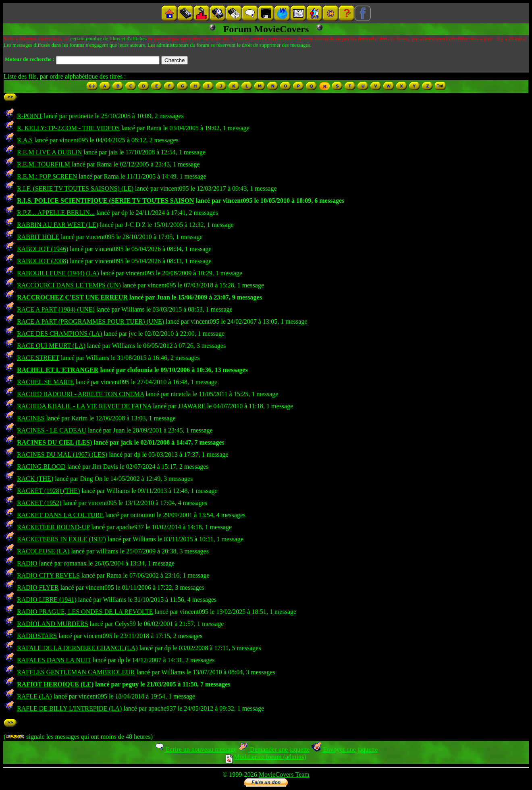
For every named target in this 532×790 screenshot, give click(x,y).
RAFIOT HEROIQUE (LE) (55, 684)
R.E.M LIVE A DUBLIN (49, 152)
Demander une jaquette (274, 749)
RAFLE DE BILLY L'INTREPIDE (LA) (69, 708)
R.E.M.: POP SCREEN (47, 176)
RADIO (27, 563)
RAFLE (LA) (34, 696)
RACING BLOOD (41, 467)
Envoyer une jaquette (344, 749)
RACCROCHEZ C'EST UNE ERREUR (72, 297)
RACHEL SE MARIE (46, 382)
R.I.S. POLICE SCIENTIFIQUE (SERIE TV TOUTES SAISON (105, 201)
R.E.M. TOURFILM (44, 164)
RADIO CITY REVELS (48, 575)
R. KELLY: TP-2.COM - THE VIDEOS (68, 128)
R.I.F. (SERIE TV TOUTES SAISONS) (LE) (75, 188)
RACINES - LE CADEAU (52, 430)
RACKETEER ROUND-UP (53, 527)
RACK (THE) (35, 479)
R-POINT (30, 116)
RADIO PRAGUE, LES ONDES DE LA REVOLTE (85, 612)
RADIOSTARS (37, 636)
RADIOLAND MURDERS (52, 624)
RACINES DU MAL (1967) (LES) (62, 454)
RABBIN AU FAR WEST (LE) (58, 225)
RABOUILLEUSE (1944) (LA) (58, 273)
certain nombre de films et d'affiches (108, 38)
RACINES (31, 418)
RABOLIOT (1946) (43, 249)
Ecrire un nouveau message (195, 749)
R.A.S (25, 140)
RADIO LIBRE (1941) (47, 600)
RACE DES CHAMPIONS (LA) (59, 334)
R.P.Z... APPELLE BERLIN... (56, 213)
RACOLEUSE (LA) (43, 551)
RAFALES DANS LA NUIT (54, 660)
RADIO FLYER (38, 587)
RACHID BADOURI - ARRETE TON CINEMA (80, 394)
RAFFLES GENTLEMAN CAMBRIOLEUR (76, 672)
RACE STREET (38, 358)
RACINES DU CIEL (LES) (54, 442)
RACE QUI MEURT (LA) (51, 346)
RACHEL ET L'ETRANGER (58, 370)
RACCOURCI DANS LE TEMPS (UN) (69, 285)
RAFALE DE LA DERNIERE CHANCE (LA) (77, 648)
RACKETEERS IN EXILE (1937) (61, 539)
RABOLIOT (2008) (43, 261)
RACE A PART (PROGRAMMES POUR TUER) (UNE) (90, 321)
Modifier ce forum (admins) (266, 757)
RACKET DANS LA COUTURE (60, 515)
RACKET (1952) (39, 503)
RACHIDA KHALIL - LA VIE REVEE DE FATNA (84, 406)
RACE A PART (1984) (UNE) (56, 309)
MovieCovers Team (284, 774)
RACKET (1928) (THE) (48, 491)
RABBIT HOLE (38, 237)
